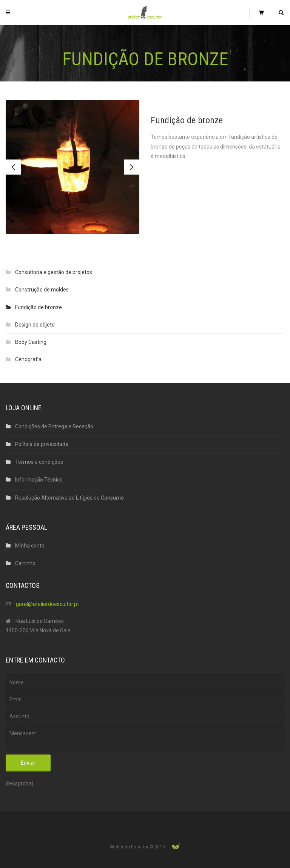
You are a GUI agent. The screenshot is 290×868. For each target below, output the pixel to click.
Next (132, 167)
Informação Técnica (39, 480)
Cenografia (28, 359)
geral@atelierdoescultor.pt (47, 604)
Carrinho (25, 563)
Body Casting (31, 342)
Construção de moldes (42, 290)
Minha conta (30, 546)
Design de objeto (35, 325)
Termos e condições (39, 462)
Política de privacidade (42, 444)
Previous (13, 167)
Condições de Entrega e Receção (54, 426)
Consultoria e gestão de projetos (54, 272)
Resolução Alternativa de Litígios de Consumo (69, 498)
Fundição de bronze (39, 307)
